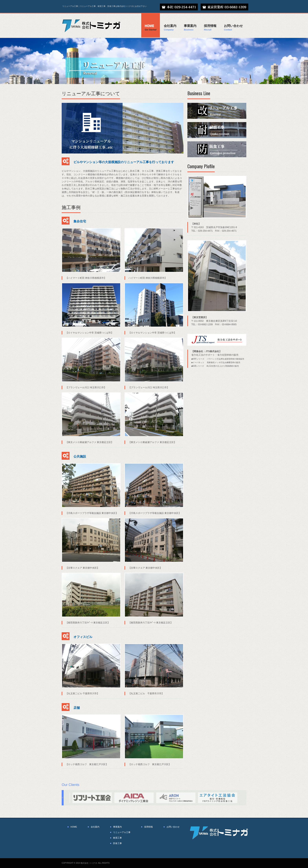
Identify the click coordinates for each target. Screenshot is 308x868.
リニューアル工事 (122, 832)
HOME (74, 827)
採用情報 (210, 28)
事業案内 (190, 28)
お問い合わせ (233, 28)
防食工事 (117, 843)
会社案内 (170, 28)
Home (151, 28)
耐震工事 (117, 838)
